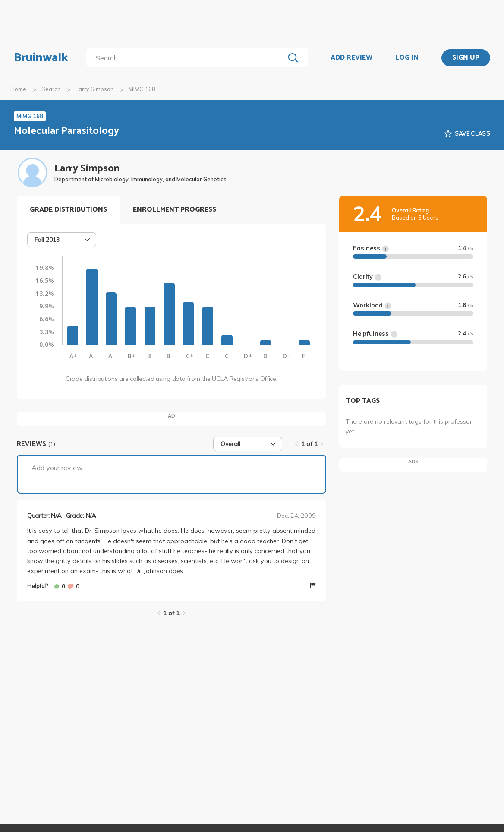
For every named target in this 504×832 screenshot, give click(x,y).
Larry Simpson (94, 89)
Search (51, 89)
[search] (187, 58)
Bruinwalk (41, 58)
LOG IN (407, 58)
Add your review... (59, 468)
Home (18, 89)
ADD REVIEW (351, 58)
